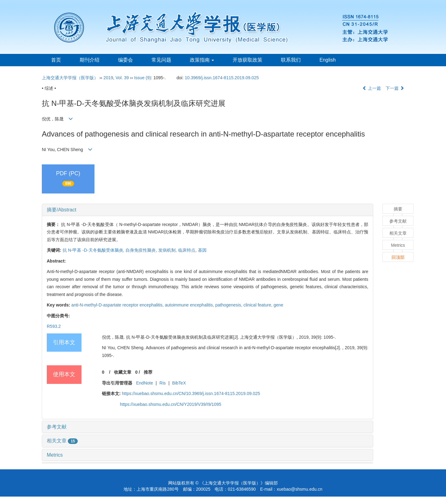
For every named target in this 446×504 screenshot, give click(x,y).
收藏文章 (123, 372)
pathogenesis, (229, 305)
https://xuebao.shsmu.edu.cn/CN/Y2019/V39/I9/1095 (171, 404)
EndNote (144, 383)
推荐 (148, 372)
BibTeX (179, 383)
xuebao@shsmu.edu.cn (299, 489)
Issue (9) (142, 78)
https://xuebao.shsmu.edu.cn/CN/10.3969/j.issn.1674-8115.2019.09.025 (191, 393)
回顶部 (398, 257)
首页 (56, 60)
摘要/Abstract (61, 210)
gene (278, 305)
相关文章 (62, 441)
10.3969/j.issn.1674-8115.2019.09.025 (222, 78)
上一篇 (372, 88)
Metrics (55, 455)
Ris (163, 383)
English (327, 60)
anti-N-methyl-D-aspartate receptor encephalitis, (118, 305)
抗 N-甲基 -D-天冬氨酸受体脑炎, (94, 250)
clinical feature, (258, 305)
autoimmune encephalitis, (190, 305)
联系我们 (291, 60)
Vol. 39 (122, 78)
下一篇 (395, 88)
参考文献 (57, 427)
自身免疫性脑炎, (142, 250)
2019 (108, 78)
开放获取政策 (247, 60)
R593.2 (54, 326)
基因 (202, 250)
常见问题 (161, 60)
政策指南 (202, 60)
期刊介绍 (90, 60)
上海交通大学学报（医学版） (70, 78)
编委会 (125, 60)
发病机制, (168, 250)
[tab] (208, 210)
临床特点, (188, 250)
